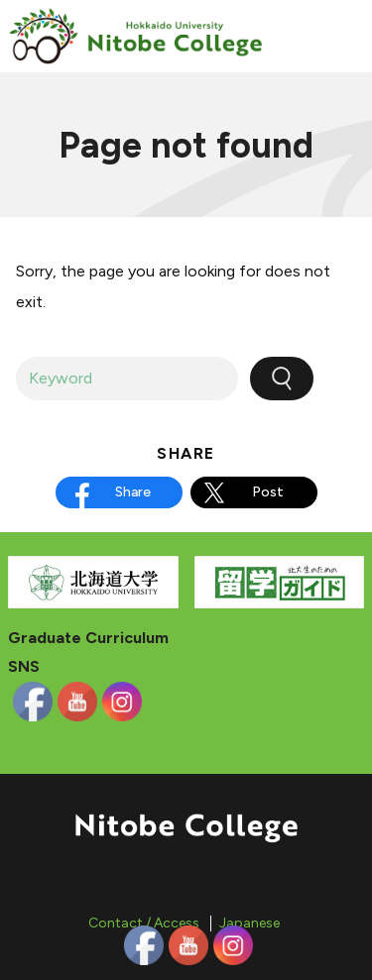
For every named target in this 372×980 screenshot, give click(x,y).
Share (133, 492)
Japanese (249, 923)
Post (268, 492)
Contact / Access (144, 923)
